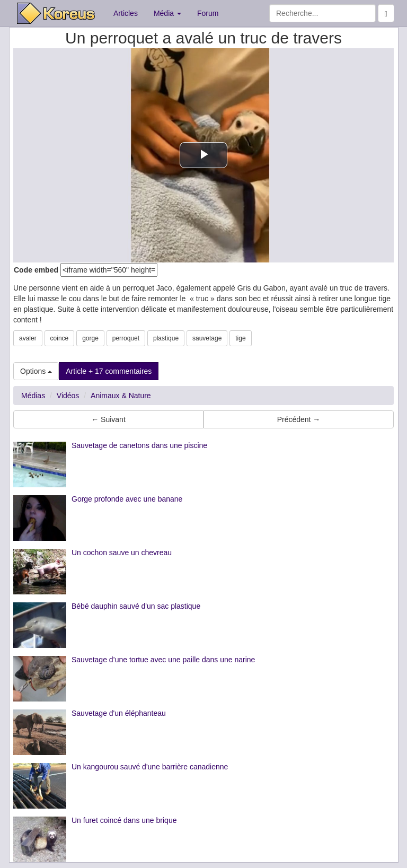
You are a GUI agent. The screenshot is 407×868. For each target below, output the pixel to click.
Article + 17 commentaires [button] (109, 371)
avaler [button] (28, 338)
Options (36, 371)
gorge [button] (90, 338)
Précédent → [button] (299, 419)
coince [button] (60, 338)
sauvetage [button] (207, 338)
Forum (208, 13)
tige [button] (240, 338)
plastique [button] (166, 338)
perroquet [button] (126, 338)
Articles (126, 13)
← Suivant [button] (108, 419)
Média (167, 13)
